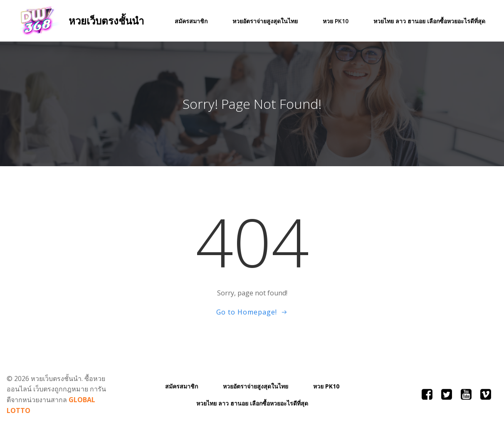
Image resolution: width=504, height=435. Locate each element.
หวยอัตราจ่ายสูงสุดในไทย (265, 21)
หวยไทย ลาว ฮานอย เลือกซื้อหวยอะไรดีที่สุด (429, 21)
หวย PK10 (336, 21)
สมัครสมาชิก (191, 21)
